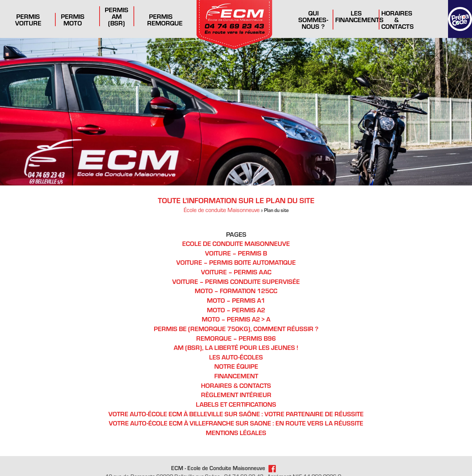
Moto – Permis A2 (236, 308)
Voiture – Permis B (236, 253)
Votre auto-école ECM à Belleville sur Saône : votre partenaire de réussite (236, 410)
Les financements (359, 16)
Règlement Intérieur (236, 392)
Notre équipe (236, 364)
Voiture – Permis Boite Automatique (236, 262)
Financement (236, 373)
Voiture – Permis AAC (236, 271)
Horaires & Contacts (397, 19)
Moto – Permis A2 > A (236, 318)
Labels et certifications (236, 401)
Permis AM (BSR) (117, 16)
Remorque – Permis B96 (236, 336)
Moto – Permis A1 (236, 299)
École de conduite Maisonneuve (222, 210)
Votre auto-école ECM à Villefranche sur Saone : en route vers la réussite (236, 419)
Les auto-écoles (236, 355)
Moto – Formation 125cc (236, 290)
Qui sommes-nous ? (313, 19)
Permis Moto (73, 19)
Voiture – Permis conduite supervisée (236, 281)
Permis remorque (164, 19)
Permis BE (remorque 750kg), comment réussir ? (236, 327)
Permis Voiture (28, 19)
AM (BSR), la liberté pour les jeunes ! (236, 345)
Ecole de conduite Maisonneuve (236, 244)
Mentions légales (236, 429)
